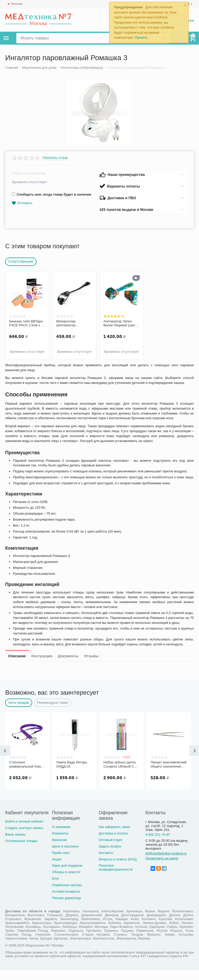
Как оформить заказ (114, 837)
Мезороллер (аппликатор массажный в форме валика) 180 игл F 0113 (74, 323)
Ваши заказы (15, 844)
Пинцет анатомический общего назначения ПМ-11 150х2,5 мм (169, 774)
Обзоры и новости (66, 882)
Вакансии (59, 849)
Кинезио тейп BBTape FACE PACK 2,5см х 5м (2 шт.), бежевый (27, 323)
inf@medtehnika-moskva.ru (166, 863)
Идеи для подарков (67, 875)
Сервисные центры (67, 895)
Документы (68, 370)
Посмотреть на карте (162, 868)
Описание (17, 370)
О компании (61, 837)
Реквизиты (60, 843)
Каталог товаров (6, 38)
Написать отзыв (55, 158)
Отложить (22, 203)
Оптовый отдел (111, 849)
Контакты (106, 862)
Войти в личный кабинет (24, 831)
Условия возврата (66, 901)
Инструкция (42, 370)
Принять (141, 37)
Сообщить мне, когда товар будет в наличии (51, 194)
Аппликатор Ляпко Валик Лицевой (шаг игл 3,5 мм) (119, 323)
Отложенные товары (21, 851)
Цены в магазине (65, 856)
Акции (56, 869)
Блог (55, 888)
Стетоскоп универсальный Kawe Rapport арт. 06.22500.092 (26, 774)
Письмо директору (66, 908)
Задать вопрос (110, 856)
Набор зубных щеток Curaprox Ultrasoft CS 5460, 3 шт (120, 774)
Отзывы (91, 370)
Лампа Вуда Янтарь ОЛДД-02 (72, 774)
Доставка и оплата (113, 843)
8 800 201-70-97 (158, 844)
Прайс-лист (61, 862)
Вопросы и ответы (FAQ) (118, 869)
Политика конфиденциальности (116, 877)
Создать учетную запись (24, 838)
